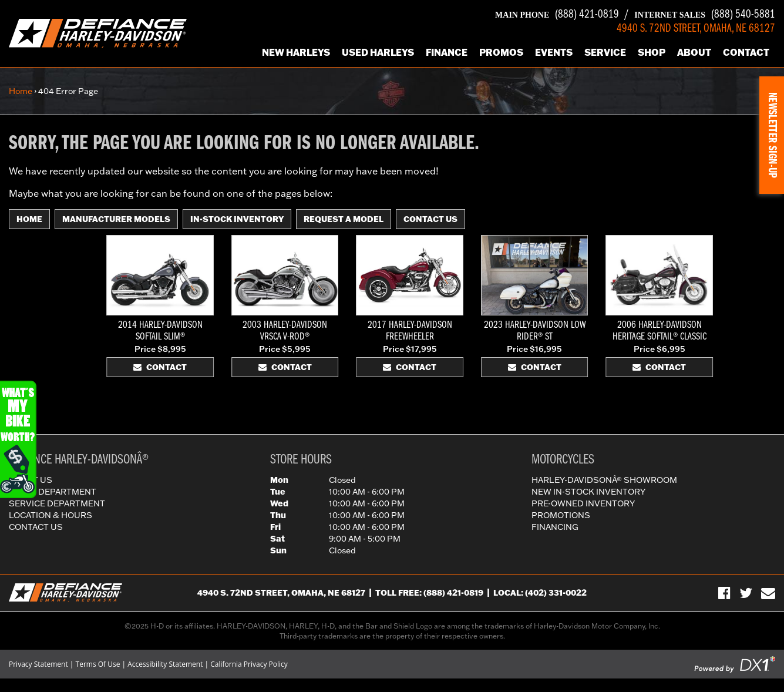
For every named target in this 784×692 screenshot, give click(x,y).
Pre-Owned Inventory (583, 503)
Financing (555, 527)
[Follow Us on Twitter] (746, 593)
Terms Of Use (98, 664)
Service (605, 52)
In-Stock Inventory (237, 219)
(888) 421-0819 (557, 15)
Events (554, 52)
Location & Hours (51, 515)
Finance (447, 52)
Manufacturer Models (116, 219)
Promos (501, 52)
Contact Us (430, 219)
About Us (31, 480)
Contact (746, 52)
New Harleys (296, 52)
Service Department (57, 503)
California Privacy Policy (249, 664)
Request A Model (344, 219)
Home (21, 91)
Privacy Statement (38, 664)
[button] (772, 135)
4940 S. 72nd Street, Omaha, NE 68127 (281, 593)
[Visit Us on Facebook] (724, 593)
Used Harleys (378, 52)
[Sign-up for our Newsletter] (768, 593)
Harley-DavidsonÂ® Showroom (604, 480)
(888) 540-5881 (705, 15)
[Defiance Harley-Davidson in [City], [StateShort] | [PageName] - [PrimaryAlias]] (98, 32)
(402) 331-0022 (556, 593)
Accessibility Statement (165, 664)
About (694, 52)
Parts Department (53, 492)
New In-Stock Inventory (588, 492)
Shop (652, 52)
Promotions (561, 515)
